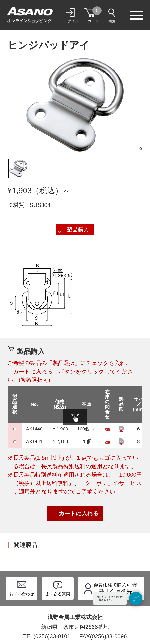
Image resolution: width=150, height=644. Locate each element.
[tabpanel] (75, 105)
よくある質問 (58, 594)
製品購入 (78, 230)
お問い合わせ (22, 594)
